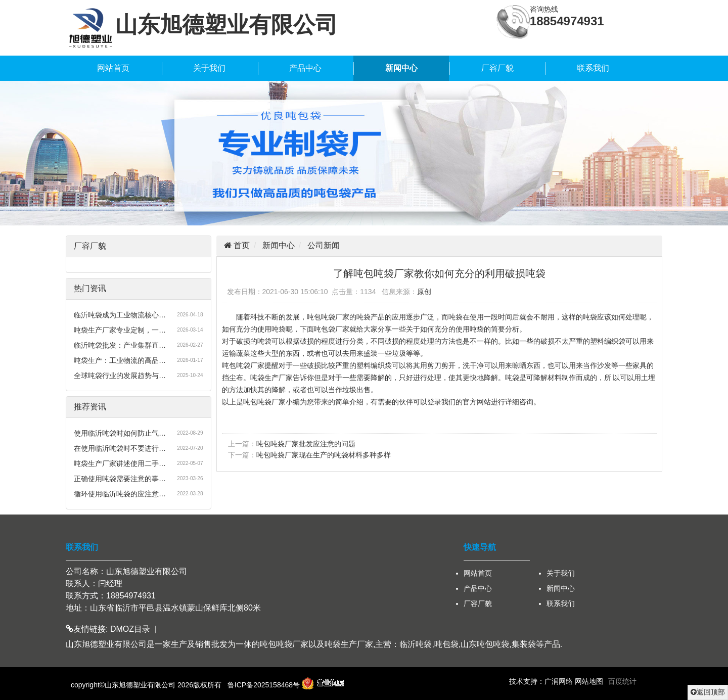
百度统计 (622, 681)
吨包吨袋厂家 (284, 644)
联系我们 (593, 68)
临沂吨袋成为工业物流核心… (120, 315)
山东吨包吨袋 (485, 644)
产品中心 (305, 68)
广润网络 (559, 681)
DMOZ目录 (130, 629)
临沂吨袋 (416, 644)
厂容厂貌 (497, 68)
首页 (241, 245)
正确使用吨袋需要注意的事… (120, 479)
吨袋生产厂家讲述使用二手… (120, 463)
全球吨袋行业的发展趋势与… (120, 376)
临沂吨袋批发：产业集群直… (120, 345)
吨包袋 (446, 644)
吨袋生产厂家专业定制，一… (120, 330)
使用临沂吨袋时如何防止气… (120, 433)
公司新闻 (324, 245)
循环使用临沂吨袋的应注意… (120, 494)
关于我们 (209, 68)
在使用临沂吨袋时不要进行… (120, 448)
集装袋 (524, 644)
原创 (424, 292)
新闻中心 (401, 68)
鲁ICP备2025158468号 (264, 685)
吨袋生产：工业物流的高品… (120, 360)
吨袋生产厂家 (349, 644)
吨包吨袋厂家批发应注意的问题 (306, 444)
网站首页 (113, 68)
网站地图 (589, 681)
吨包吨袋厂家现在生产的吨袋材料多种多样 (324, 455)
